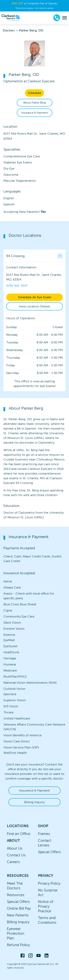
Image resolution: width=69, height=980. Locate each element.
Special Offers (49, 852)
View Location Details (34, 306)
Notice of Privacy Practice (46, 906)
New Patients (18, 915)
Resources (16, 895)
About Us (15, 848)
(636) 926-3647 (17, 286)
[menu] (65, 18)
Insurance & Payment (35, 113)
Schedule (34, 93)
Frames (44, 834)
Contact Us (16, 855)
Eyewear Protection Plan (16, 933)
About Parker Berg (34, 103)
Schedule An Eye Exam (35, 297)
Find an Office (19, 834)
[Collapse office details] (60, 256)
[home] (11, 18)
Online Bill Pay (19, 908)
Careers (13, 862)
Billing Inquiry (34, 802)
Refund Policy (18, 945)
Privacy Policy (49, 883)
